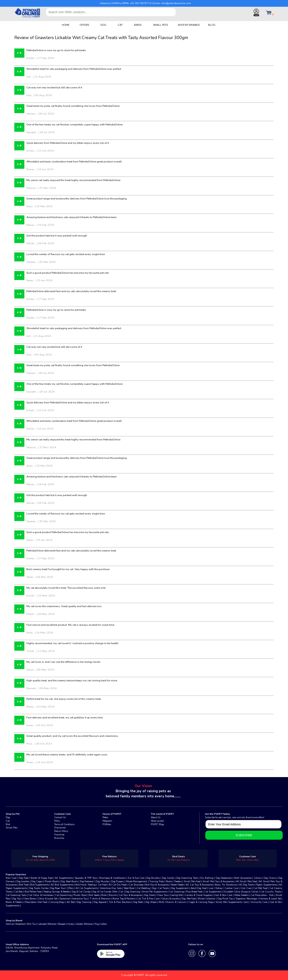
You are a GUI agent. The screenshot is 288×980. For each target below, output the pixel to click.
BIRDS (138, 25)
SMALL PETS (160, 25)
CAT (120, 25)
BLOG (212, 25)
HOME (66, 25)
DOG (103, 25)
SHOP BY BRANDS (189, 25)
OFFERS (84, 25)
